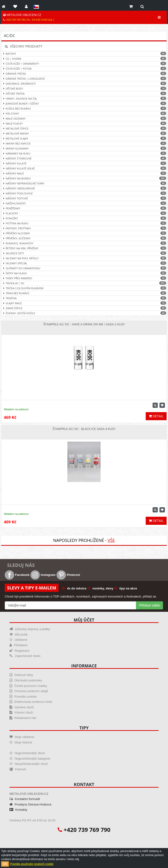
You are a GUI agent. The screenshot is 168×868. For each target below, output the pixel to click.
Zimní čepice (84, 308)
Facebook (17, 575)
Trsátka (84, 298)
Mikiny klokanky (84, 148)
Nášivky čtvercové (84, 158)
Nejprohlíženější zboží (27, 753)
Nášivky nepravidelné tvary (84, 183)
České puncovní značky (28, 686)
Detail (156, 416)
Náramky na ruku (84, 153)
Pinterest (68, 575)
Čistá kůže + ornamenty (84, 64)
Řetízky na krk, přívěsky (84, 248)
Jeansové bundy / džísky (84, 104)
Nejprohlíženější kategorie (30, 759)
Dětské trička (84, 94)
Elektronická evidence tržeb (31, 702)
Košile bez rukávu (84, 108)
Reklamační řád (23, 718)
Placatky (84, 213)
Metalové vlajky (84, 138)
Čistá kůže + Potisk (84, 69)
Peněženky (84, 208)
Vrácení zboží (21, 712)
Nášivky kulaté (84, 163)
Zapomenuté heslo (25, 656)
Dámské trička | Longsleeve (84, 79)
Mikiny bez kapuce (84, 143)
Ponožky (84, 218)
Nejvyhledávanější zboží (29, 764)
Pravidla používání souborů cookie (32, 864)
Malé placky (84, 123)
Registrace (19, 651)
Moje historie (21, 742)
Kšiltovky (84, 113)
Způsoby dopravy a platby (30, 629)
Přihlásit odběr (150, 605)
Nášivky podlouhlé (84, 193)
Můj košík (19, 634)
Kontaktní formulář (25, 799)
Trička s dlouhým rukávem (84, 288)
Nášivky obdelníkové (84, 188)
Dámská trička (84, 74)
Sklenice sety (84, 253)
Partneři (18, 769)
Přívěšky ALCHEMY (84, 233)
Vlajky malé (84, 303)
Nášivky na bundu (84, 178)
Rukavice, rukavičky (84, 243)
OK (5, 864)
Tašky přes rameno (84, 278)
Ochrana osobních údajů (29, 691)
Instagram (43, 575)
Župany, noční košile (84, 313)
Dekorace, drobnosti (84, 84)
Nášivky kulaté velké (84, 168)
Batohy (84, 54)
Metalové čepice (84, 128)
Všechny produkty (24, 46)
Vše (111, 540)
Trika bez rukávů (84, 293)
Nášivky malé (84, 173)
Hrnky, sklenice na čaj (84, 99)
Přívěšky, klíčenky (84, 238)
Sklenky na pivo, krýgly (84, 258)
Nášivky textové (84, 198)
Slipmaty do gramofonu (84, 268)
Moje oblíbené (22, 737)
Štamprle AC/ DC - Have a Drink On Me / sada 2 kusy (84, 324)
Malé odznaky (84, 118)
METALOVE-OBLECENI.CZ (29, 17)
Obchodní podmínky (26, 680)
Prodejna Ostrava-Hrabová (30, 804)
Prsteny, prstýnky (84, 228)
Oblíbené (18, 640)
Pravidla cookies (23, 697)
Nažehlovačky (84, 203)
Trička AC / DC (84, 283)
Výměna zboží (22, 707)
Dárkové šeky (21, 675)
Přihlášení (19, 645)
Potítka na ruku (84, 223)
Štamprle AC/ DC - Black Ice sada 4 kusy (84, 429)
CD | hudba (84, 59)
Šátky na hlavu (84, 273)
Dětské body (84, 89)
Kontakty (18, 810)
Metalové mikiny (84, 133)
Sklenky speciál (84, 263)
